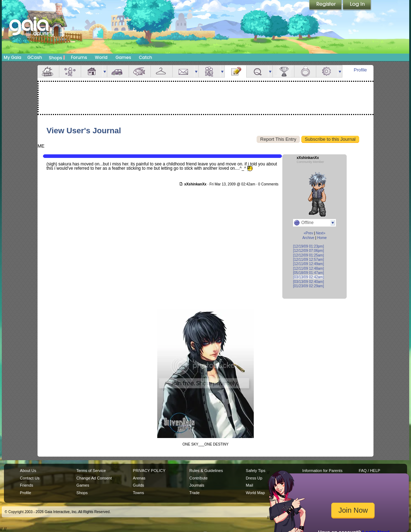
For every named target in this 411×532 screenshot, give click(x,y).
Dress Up (254, 478)
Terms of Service (91, 471)
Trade (194, 493)
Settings (327, 71)
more (105, 71)
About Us (28, 471)
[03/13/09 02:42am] (308, 277)
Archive (308, 238)
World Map (255, 493)
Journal (236, 71)
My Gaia (12, 57)
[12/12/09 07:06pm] (308, 251)
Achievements (283, 71)
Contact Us (30, 478)
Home (322, 238)
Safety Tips (256, 471)
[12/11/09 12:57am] (308, 260)
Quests (257, 71)
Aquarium (140, 71)
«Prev (308, 233)
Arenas (139, 478)
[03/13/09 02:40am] (308, 282)
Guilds (138, 485)
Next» (321, 233)
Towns (138, 493)
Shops (57, 58)
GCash (35, 57)
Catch (146, 57)
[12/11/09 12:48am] (308, 269)
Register (326, 5)
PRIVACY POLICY (149, 471)
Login (357, 5)
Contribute (199, 478)
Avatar (70, 71)
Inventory (162, 71)
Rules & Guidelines (206, 471)
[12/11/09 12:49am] (308, 264)
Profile (360, 70)
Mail (183, 71)
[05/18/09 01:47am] (308, 273)
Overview (48, 71)
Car (118, 71)
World (101, 57)
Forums (79, 57)
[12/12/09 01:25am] (308, 255)
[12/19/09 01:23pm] (308, 246)
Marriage (305, 71)
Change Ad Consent (94, 478)
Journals (197, 485)
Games (123, 57)
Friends (209, 71)
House (92, 71)
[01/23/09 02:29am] (308, 286)
